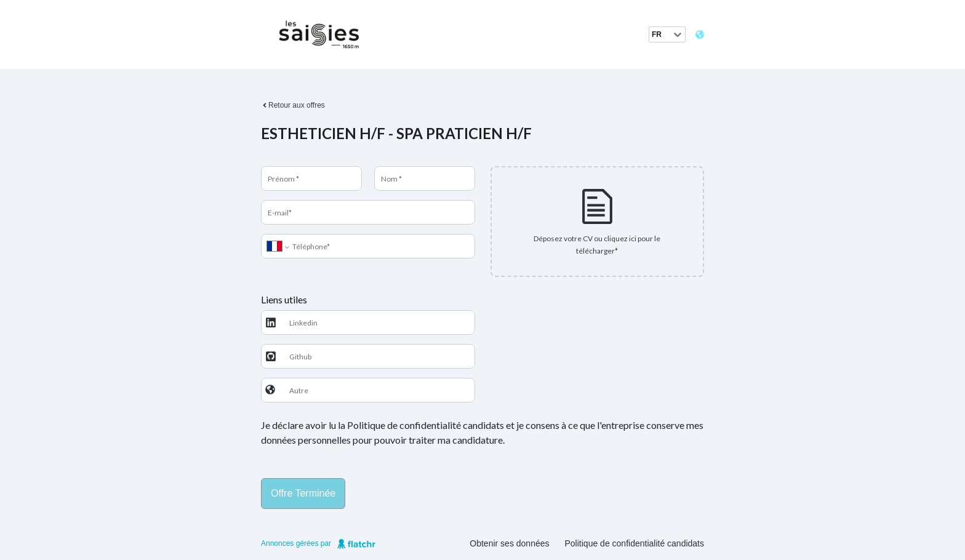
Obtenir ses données (509, 543)
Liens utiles (284, 299)
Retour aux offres (293, 105)
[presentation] (598, 222)
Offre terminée (303, 493)
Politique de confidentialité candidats (635, 543)
